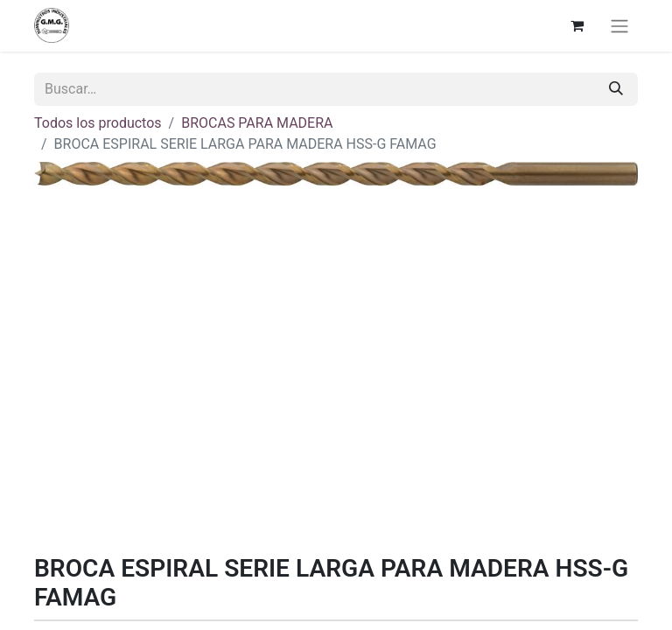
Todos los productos (98, 123)
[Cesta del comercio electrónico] (577, 25)
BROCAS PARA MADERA (257, 123)
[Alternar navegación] (619, 26)
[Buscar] (616, 89)
